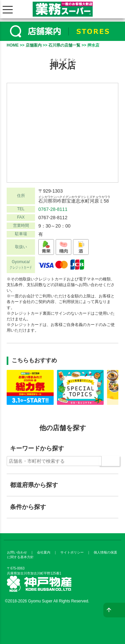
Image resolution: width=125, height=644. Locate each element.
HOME (13, 45)
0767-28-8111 (53, 209)
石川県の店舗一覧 (64, 45)
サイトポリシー (72, 552)
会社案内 (44, 552)
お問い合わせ (17, 552)
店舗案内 (34, 45)
